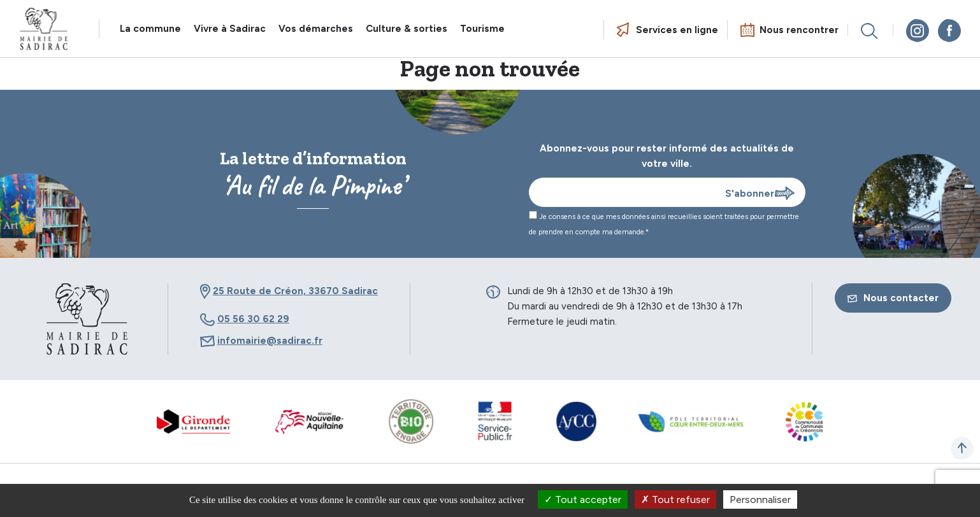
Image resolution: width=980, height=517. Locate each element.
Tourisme (482, 29)
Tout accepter (583, 499)
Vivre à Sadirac (230, 29)
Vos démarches (316, 29)
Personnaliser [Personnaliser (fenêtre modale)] (760, 499)
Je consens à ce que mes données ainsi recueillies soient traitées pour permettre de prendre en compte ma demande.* (664, 223)
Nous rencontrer (799, 30)
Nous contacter (893, 298)
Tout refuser (675, 499)
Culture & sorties (407, 29)
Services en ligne (677, 30)
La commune (150, 29)
